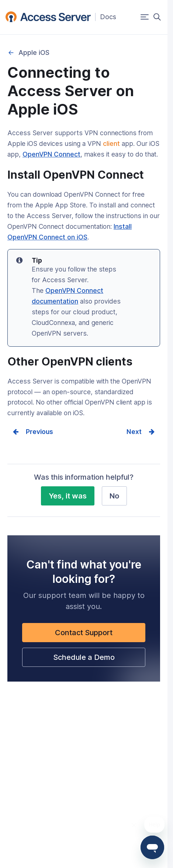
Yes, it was (68, 496)
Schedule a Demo (84, 657)
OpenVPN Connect (51, 154)
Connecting (11, 53)
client (111, 143)
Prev (33, 432)
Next (134, 432)
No (114, 496)
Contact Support (84, 633)
